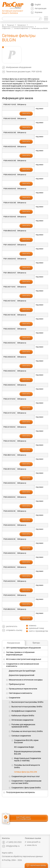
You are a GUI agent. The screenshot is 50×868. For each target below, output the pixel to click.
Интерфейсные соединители (24, 711)
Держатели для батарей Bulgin (22, 671)
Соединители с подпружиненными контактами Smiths (26, 782)
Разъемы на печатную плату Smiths (27, 731)
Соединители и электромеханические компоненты (18, 27)
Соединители (6, 28)
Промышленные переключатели (23, 689)
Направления (22, 25)
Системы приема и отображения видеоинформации (20, 653)
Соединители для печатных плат (26, 776)
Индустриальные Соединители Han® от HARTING (28, 759)
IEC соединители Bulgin (24, 747)
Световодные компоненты (20, 693)
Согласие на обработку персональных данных (22, 856)
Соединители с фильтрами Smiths (26, 788)
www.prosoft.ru (33, 842)
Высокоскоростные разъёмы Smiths (27, 702)
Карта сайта (7, 853)
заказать (26, 113)
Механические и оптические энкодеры (26, 680)
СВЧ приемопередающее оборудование (23, 648)
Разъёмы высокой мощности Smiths (27, 766)
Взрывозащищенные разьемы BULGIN (28, 753)
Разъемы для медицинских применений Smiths (23, 726)
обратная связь (36, 866)
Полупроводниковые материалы (21, 792)
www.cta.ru (31, 845)
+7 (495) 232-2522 (12, 842)
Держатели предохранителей (22, 675)
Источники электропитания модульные (24, 659)
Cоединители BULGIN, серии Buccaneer (26, 741)
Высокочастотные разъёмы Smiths (27, 707)
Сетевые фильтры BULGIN (26, 772)
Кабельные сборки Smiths (23, 716)
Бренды (36, 643)
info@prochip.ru (11, 846)
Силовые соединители (21, 28)
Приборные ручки (17, 684)
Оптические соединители (22, 720)
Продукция (11, 25)
